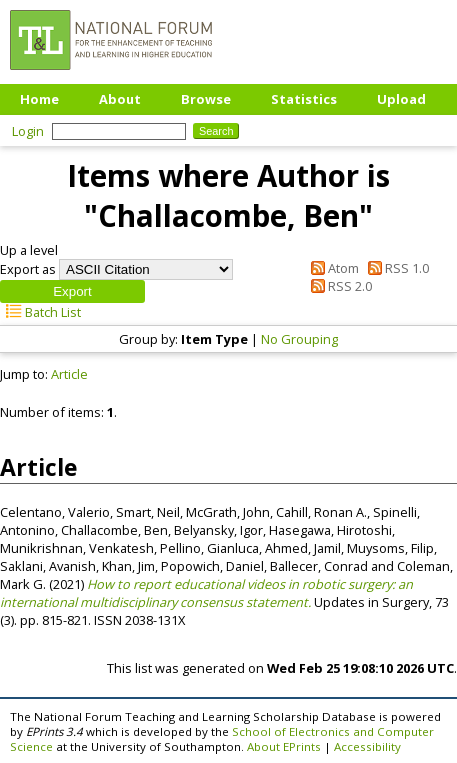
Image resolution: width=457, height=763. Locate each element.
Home (39, 99)
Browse (206, 99)
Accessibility (367, 746)
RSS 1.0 (395, 268)
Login (28, 131)
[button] (72, 291)
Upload (401, 99)
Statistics (304, 99)
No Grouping (299, 339)
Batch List (40, 312)
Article (69, 374)
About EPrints (284, 746)
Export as (28, 269)
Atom (332, 268)
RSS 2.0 (338, 286)
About (120, 99)
